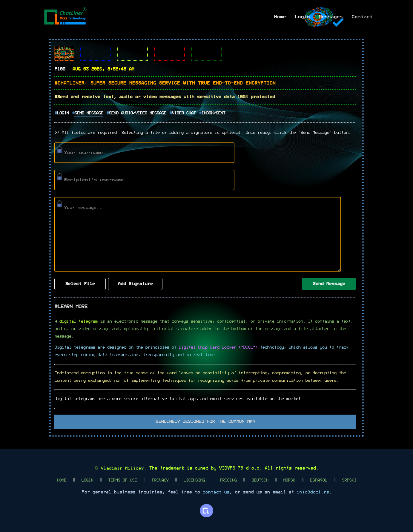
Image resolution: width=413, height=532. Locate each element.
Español (318, 480)
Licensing (194, 480)
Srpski (349, 480)
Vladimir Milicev (122, 468)
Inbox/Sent (213, 113)
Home (61, 480)
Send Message (89, 113)
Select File (80, 284)
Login (63, 113)
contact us (216, 492)
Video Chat (184, 113)
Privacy (160, 480)
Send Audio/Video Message (137, 113)
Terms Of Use (122, 480)
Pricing (228, 480)
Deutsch (260, 480)
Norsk (289, 480)
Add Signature (135, 284)
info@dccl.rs (313, 492)
